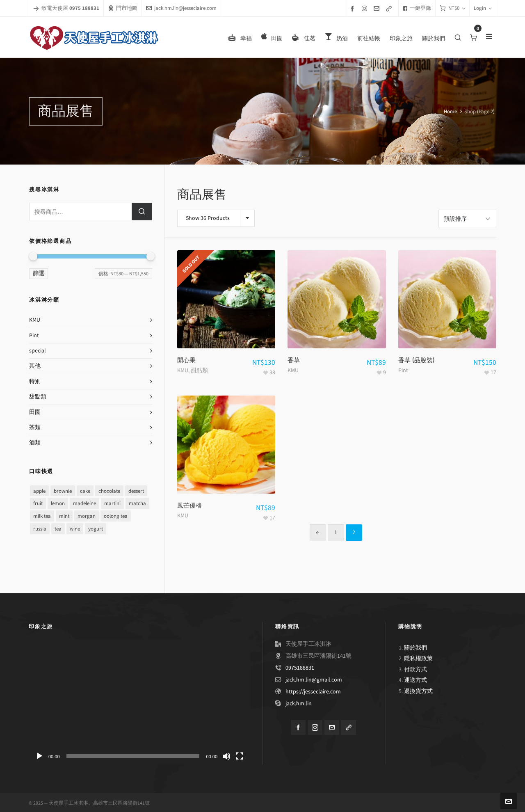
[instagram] (366, 8)
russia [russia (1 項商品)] (40, 529)
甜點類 (199, 369)
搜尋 (142, 212)
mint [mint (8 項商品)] (64, 516)
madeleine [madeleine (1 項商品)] (84, 503)
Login (483, 8)
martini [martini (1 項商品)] (112, 503)
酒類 (35, 443)
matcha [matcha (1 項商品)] (137, 503)
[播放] (39, 755)
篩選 (39, 273)
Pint (403, 369)
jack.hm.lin (299, 702)
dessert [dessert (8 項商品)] (136, 491)
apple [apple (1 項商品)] (39, 491)
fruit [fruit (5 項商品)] (38, 503)
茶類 (35, 427)
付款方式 (415, 668)
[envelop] (378, 8)
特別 (35, 381)
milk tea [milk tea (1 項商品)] (42, 516)
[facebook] (354, 8)
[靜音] (226, 755)
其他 (35, 366)
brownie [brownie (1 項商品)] (63, 491)
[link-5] (390, 8)
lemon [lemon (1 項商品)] (58, 503)
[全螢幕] (240, 755)
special (38, 351)
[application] (139, 701)
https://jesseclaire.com (313, 690)
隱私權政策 (418, 657)
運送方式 (415, 679)
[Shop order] (467, 218)
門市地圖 (123, 8)
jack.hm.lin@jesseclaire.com (181, 8)
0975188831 (300, 667)
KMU (183, 369)
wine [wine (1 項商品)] (75, 529)
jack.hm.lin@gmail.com (314, 678)
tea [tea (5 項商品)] (58, 529)
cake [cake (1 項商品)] (85, 491)
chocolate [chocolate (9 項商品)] (109, 491)
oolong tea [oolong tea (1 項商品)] (116, 516)
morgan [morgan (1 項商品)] (87, 516)
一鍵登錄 (417, 8)
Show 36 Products (208, 218)
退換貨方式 (418, 690)
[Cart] (452, 8)
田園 (35, 412)
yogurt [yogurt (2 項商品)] (96, 529)
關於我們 (415, 646)
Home (450, 111)
